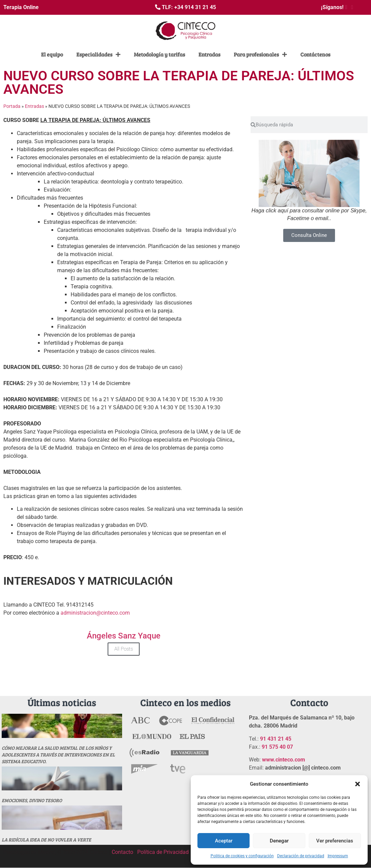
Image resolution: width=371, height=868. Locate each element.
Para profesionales (260, 54)
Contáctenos (315, 54)
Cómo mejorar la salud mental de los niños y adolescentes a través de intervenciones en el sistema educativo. (58, 755)
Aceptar (224, 841)
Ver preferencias (335, 841)
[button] (358, 784)
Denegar (279, 841)
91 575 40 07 (277, 747)
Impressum (338, 856)
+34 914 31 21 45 (195, 7)
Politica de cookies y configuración (242, 856)
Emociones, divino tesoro (32, 800)
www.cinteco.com (284, 760)
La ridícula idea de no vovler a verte (46, 840)
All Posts (124, 649)
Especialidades (98, 54)
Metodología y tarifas (159, 54)
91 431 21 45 (276, 739)
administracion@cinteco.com (95, 613)
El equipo (52, 54)
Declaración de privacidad (301, 856)
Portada (12, 106)
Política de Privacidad (163, 852)
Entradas (209, 54)
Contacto (122, 852)
